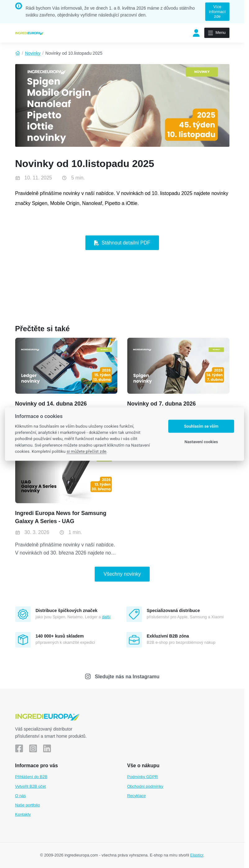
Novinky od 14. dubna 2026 (51, 404)
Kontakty (23, 814)
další (106, 617)
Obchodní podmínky (145, 786)
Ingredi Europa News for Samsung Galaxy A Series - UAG (61, 517)
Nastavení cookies (201, 442)
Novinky (33, 53)
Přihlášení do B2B (31, 777)
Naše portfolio (28, 805)
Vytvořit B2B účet (31, 786)
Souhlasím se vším (201, 426)
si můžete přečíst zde (86, 451)
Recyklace (137, 796)
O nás (21, 796)
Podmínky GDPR (143, 777)
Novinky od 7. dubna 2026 (162, 404)
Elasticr (197, 855)
